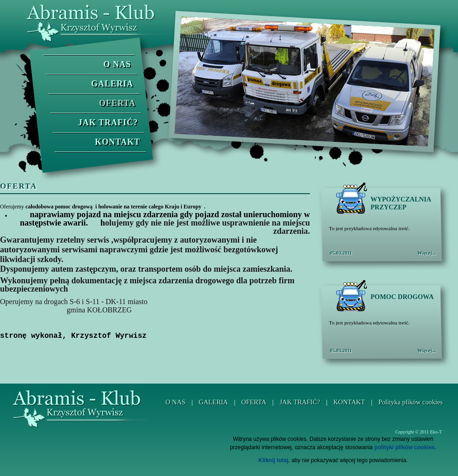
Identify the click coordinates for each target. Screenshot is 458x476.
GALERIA (112, 84)
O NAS (117, 64)
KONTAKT (118, 142)
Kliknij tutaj (274, 460)
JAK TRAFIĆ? (108, 122)
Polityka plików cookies (411, 402)
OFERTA (117, 103)
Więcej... (427, 253)
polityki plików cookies (405, 447)
